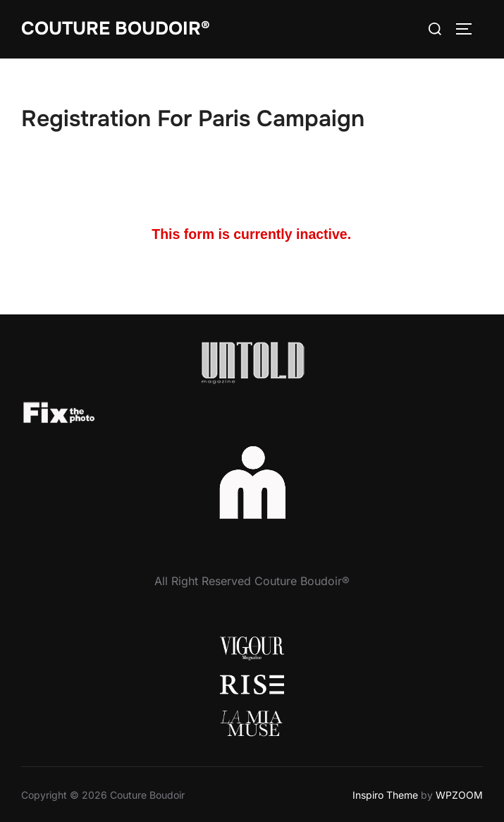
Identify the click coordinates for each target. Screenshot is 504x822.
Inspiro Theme (385, 795)
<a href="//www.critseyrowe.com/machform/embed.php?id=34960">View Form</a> (252, 236)
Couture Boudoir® (116, 29)
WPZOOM (459, 795)
